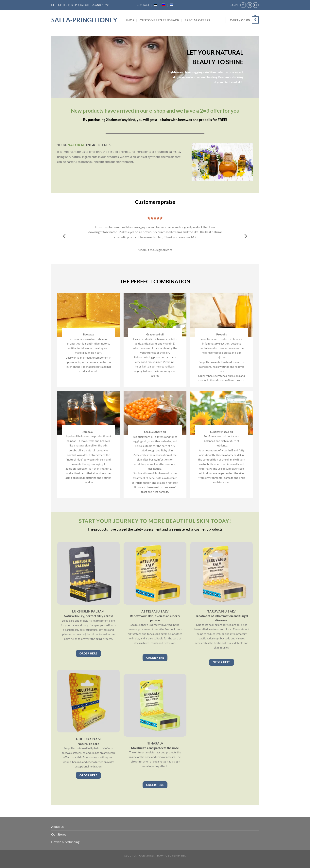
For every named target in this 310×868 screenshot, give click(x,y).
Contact (143, 5)
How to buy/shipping (65, 842)
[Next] (245, 236)
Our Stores (59, 834)
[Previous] (65, 236)
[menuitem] (156, 5)
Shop (130, 20)
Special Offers (197, 20)
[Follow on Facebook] (243, 5)
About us (57, 827)
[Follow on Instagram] (249, 5)
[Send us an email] (256, 5)
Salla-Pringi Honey (84, 20)
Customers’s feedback (159, 20)
